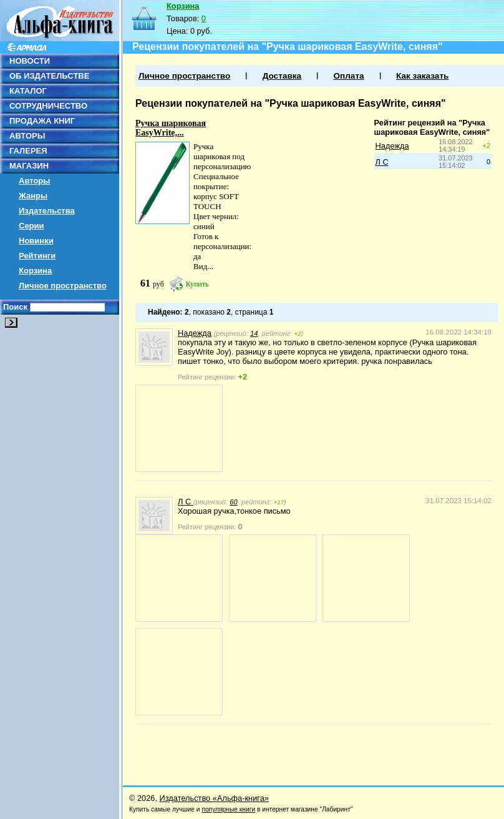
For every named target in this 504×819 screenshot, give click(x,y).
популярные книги (228, 809)
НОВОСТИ (30, 61)
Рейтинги (37, 256)
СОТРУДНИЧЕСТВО (48, 106)
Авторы (34, 181)
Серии (31, 226)
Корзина (35, 271)
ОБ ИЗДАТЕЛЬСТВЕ (49, 76)
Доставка (282, 76)
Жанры (33, 196)
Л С (382, 162)
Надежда (392, 146)
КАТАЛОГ (28, 91)
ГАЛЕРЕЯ (28, 151)
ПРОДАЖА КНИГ (42, 121)
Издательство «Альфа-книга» (214, 798)
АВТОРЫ (27, 136)
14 (254, 333)
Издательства (47, 211)
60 (233, 502)
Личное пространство (63, 286)
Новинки (36, 241)
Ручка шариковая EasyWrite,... (171, 128)
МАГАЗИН (29, 166)
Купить (197, 284)
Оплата (348, 76)
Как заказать (422, 76)
